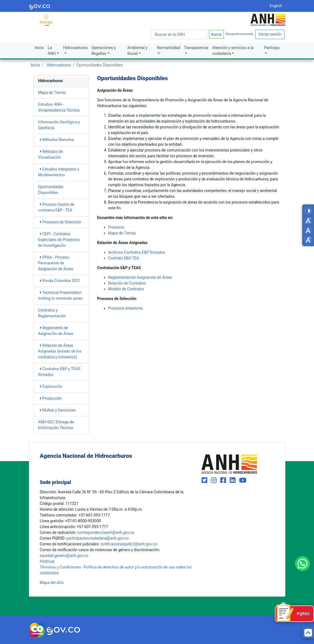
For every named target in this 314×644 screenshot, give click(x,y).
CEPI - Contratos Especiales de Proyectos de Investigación (59, 240)
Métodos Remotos (57, 140)
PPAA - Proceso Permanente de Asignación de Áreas (56, 263)
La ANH (52, 51)
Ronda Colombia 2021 (60, 281)
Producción (51, 398)
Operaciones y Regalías (104, 51)
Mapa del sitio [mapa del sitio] (52, 583)
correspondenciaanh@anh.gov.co (106, 532)
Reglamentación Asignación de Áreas (140, 277)
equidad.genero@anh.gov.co (64, 556)
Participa (272, 48)
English (276, 6)
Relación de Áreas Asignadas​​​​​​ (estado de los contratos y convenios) (60, 351)
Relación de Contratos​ (127, 283)
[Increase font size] (308, 240)
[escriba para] (179, 34)
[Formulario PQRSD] (294, 614)
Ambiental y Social (138, 51)
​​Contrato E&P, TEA (124, 258)
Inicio (39, 48)
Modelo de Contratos (126, 289)
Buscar (216, 34)
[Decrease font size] (308, 220)
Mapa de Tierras (52, 93)
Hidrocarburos (75, 48)
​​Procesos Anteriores (125, 308)
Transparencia (196, 48)
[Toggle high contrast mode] (308, 211)
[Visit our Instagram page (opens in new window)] (215, 480)
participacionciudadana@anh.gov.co (98, 538)
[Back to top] (308, 633)
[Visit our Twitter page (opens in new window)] (205, 480)
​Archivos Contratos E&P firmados (137, 252)
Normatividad (168, 48)
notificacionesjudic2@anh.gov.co (129, 544)
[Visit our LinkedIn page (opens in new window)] (233, 480)
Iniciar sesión (270, 34)
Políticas (47, 561)
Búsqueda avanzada (240, 34)
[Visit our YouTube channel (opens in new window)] (243, 480)
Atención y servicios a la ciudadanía (233, 51)
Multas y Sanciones (58, 410)
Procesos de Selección (61, 222)
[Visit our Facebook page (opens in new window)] (224, 480)
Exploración (51, 386)
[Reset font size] (308, 230)
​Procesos (116, 227)
